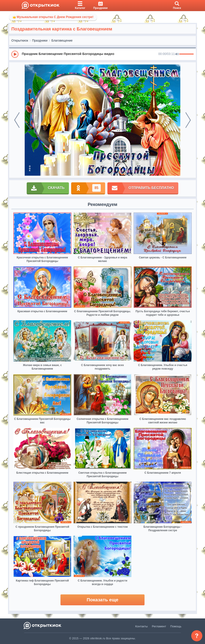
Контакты (141, 626)
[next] (188, 120)
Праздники (40, 40)
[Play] (15, 54)
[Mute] (177, 54)
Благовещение (62, 40)
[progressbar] (186, 54)
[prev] (17, 120)
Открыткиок (20, 40)
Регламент (159, 626)
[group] (102, 54)
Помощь (176, 626)
